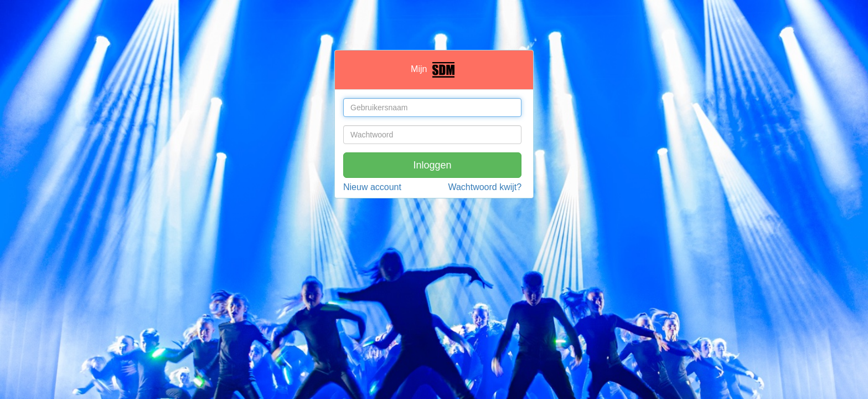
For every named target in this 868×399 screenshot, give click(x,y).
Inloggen (433, 165)
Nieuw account (372, 187)
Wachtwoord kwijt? (485, 187)
